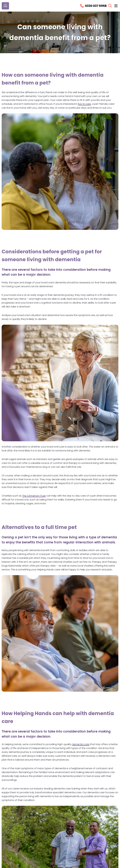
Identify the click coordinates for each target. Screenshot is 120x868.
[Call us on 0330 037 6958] (93, 6)
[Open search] (110, 6)
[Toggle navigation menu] (116, 6)
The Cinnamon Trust (34, 496)
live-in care (84, 104)
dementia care (81, 744)
